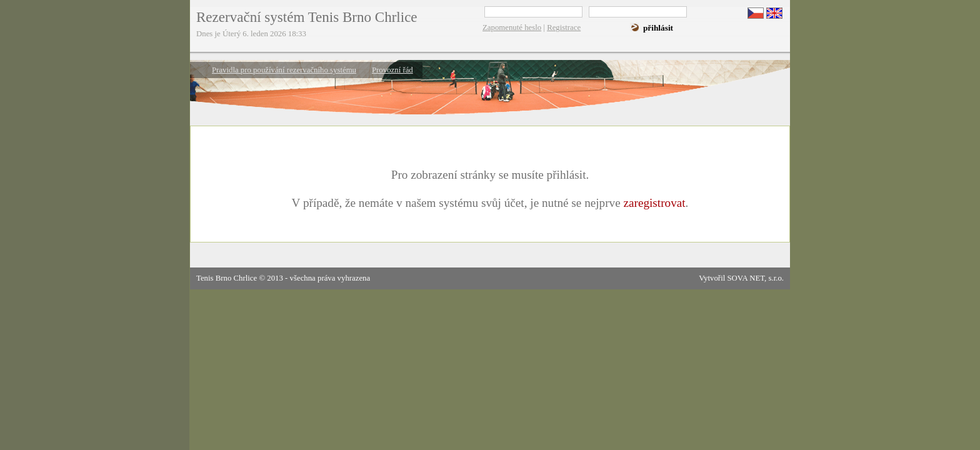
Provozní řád (392, 70)
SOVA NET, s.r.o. (755, 278)
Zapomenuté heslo (512, 27)
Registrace (564, 27)
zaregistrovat (654, 203)
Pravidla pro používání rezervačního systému (284, 70)
